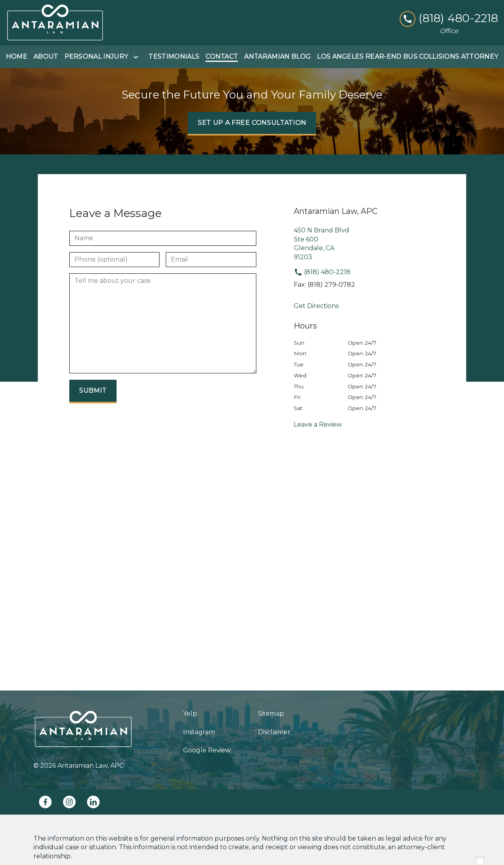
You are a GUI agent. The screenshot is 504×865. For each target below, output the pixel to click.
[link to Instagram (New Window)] (69, 802)
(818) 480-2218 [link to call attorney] (322, 272)
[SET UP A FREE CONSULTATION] (252, 124)
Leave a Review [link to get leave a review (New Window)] (318, 424)
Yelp (190, 714)
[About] (46, 57)
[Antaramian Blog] (277, 57)
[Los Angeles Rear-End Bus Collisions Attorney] (408, 57)
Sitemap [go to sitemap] (271, 714)
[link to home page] (55, 23)
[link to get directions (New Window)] (377, 244)
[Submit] (93, 392)
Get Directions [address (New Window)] (316, 306)
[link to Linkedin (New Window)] (93, 802)
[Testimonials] (174, 57)
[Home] (17, 57)
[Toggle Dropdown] (137, 57)
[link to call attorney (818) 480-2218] (449, 18)
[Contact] (222, 57)
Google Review (207, 750)
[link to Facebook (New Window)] (45, 802)
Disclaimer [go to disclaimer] (274, 732)
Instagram (199, 732)
